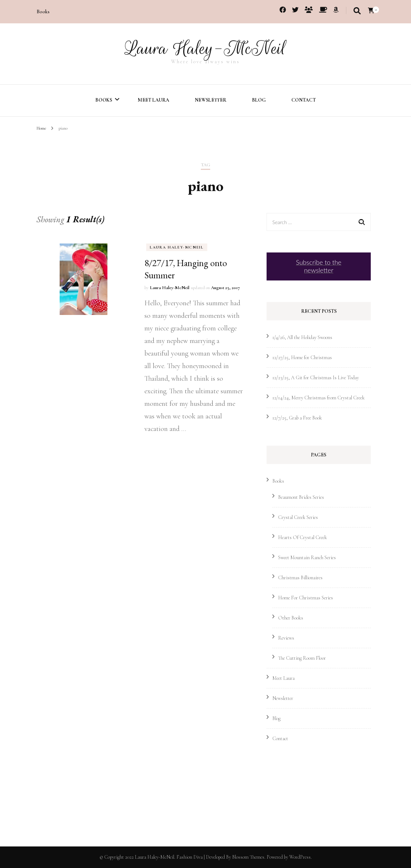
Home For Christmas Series (306, 598)
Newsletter (211, 100)
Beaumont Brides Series (301, 497)
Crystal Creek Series (298, 517)
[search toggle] (357, 11)
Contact (304, 100)
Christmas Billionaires (300, 578)
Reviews (286, 638)
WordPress (300, 857)
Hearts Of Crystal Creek (303, 537)
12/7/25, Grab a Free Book (297, 418)
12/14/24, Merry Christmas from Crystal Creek (318, 398)
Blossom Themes (248, 857)
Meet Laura (153, 100)
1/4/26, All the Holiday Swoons (302, 337)
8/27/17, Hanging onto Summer (186, 269)
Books (43, 12)
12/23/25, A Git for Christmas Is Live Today (316, 378)
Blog (259, 100)
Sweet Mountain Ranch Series (307, 558)
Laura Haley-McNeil (205, 48)
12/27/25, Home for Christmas (302, 358)
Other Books (291, 618)
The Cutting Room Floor (302, 658)
